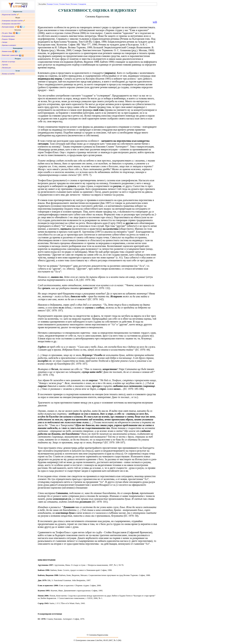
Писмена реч (7, 68)
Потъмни (74, 4)
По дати (5, 33)
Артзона (5, 65)
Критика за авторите (9, 45)
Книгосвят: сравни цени (10, 55)
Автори (5, 42)
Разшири (50, 4)
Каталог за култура (9, 62)
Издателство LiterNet (9, 15)
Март (11, 33)
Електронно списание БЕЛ (11, 24)
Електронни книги (8, 36)
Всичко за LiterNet (8, 74)
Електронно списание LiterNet (13, 21)
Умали (67, 4)
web (155, 22)
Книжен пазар (7, 51)
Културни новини (8, 27)
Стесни (56, 4)
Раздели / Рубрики (8, 39)
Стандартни (82, 4)
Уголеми (62, 4)
